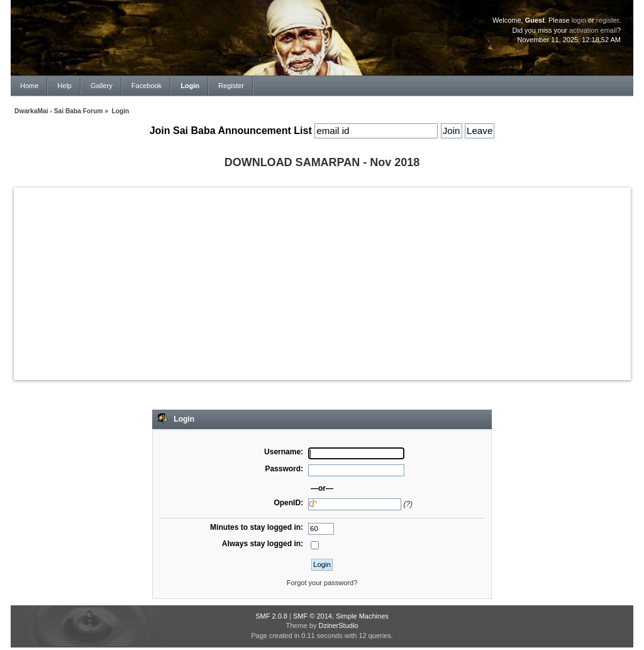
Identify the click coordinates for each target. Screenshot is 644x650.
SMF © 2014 (313, 616)
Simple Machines (362, 616)
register (608, 20)
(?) (408, 504)
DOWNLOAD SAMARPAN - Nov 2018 (322, 162)
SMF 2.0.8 (271, 616)
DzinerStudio (338, 625)
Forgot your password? (322, 583)
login (579, 20)
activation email (593, 30)
